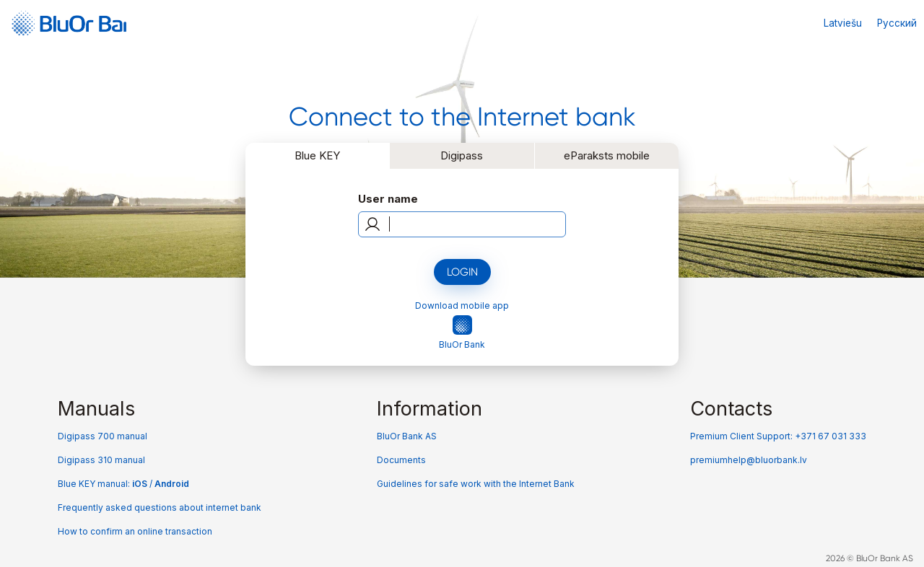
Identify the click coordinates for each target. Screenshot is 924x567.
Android (172, 484)
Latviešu (843, 23)
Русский (897, 23)
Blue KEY (317, 155)
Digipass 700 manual (103, 436)
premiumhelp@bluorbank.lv (749, 460)
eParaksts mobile (607, 155)
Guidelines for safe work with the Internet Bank (476, 484)
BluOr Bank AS (407, 436)
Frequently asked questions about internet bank (160, 507)
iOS (141, 484)
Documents (401, 460)
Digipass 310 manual (101, 460)
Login (462, 272)
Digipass (462, 155)
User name (388, 199)
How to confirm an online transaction (135, 531)
